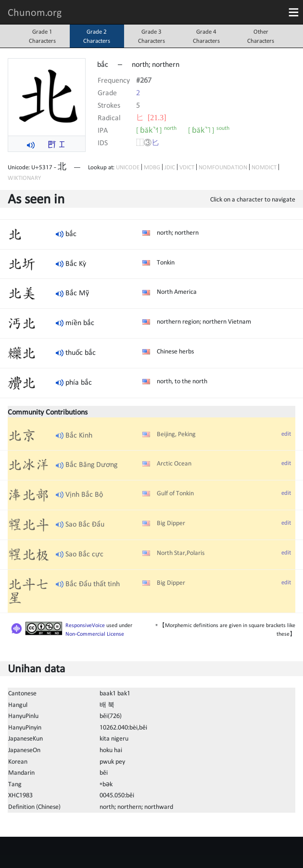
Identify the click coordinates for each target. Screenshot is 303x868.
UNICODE (128, 167)
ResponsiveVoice (85, 625)
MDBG (152, 167)
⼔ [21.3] (151, 117)
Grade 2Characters (97, 36)
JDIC (170, 167)
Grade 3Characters (151, 36)
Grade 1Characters (42, 36)
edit (286, 434)
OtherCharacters (261, 36)
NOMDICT (264, 167)
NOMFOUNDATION (223, 167)
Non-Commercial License (95, 634)
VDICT (187, 167)
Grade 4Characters (206, 36)
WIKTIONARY (24, 178)
